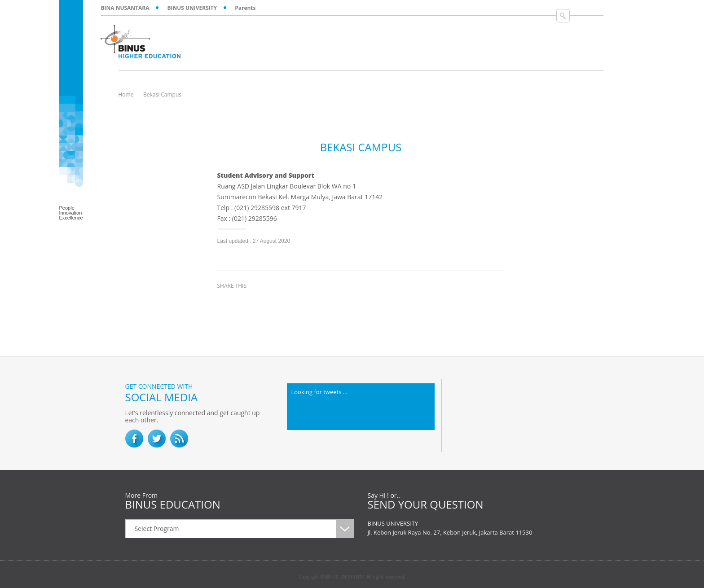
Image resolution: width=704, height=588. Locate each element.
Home (126, 94)
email (294, 302)
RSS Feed (179, 439)
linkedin (271, 302)
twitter (249, 302)
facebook (226, 302)
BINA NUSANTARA (125, 8)
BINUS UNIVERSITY (192, 8)
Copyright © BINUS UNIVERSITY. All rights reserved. (352, 577)
